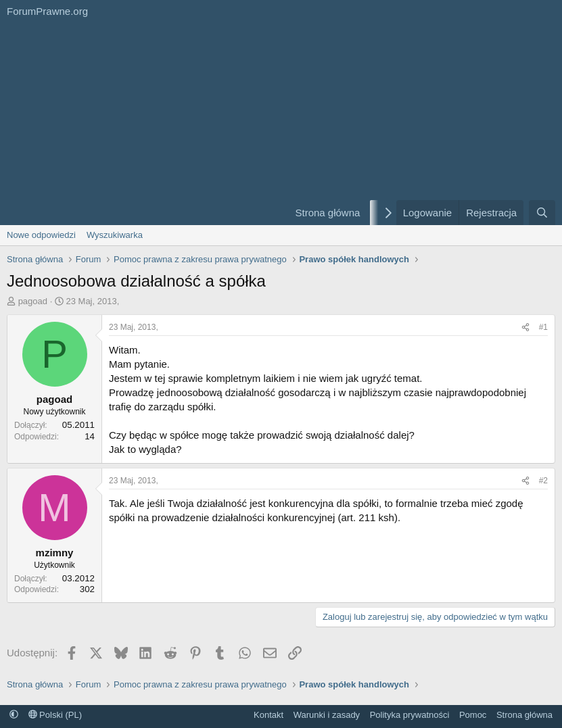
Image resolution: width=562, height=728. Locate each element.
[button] (14, 715)
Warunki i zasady (327, 715)
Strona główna (327, 213)
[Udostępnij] (525, 327)
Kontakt (268, 715)
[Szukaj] (542, 213)
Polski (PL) (55, 715)
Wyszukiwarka (115, 235)
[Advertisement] (139, 124)
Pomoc (473, 715)
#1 (543, 327)
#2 (543, 481)
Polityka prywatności (410, 715)
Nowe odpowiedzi (41, 235)
